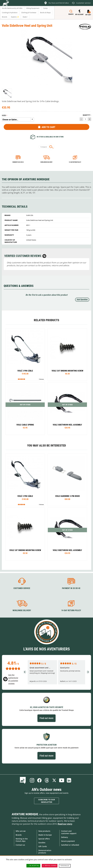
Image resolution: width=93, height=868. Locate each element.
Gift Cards (43, 846)
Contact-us (20, 845)
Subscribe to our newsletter (47, 801)
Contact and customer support (69, 832)
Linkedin (69, 780)
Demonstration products (45, 852)
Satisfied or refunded (70, 845)
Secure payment (68, 841)
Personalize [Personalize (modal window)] (65, 866)
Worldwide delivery (46, 162)
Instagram (32, 780)
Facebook (39, 780)
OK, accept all (33, 866)
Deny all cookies (50, 866)
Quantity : (87, 115)
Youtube (62, 780)
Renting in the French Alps (22, 840)
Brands (19, 835)
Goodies (42, 843)
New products (44, 831)
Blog (23, 780)
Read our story (65, 824)
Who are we (21, 831)
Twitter (54, 780)
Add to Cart (48, 127)
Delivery (65, 837)
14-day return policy (75, 162)
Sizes (4, 115)
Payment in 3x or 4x (18, 162)
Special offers (44, 839)
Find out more (46, 718)
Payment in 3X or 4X (71, 588)
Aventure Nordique (25, 814)
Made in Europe (45, 835)
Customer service (22, 588)
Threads (47, 780)
